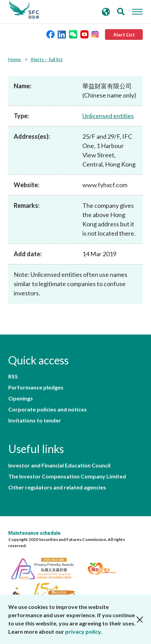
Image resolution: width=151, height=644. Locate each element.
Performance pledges (36, 387)
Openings (21, 398)
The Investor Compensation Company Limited (67, 476)
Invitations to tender (35, 420)
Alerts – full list (47, 59)
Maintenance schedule (34, 533)
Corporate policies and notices (48, 409)
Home (15, 59)
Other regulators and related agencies (57, 487)
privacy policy (83, 631)
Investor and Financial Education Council (59, 465)
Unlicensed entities (108, 116)
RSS (13, 376)
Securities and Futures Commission (24, 10)
